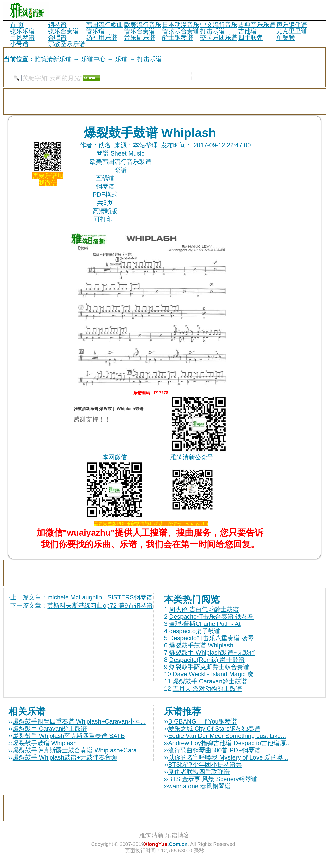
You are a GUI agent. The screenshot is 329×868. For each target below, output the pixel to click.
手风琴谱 (22, 37)
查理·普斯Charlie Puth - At (205, 624)
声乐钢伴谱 (292, 25)
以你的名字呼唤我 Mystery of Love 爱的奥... (228, 757)
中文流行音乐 (219, 25)
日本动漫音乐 (181, 25)
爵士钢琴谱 (178, 37)
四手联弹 (251, 37)
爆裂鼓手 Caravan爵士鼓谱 (210, 681)
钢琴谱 (57, 25)
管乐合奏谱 (140, 31)
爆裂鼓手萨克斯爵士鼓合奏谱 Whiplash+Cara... (77, 750)
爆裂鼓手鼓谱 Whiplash (201, 645)
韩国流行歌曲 (105, 25)
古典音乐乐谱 (257, 25)
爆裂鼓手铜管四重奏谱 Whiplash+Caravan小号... (79, 721)
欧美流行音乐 (143, 25)
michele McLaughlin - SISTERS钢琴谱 (100, 597)
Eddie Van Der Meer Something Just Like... (227, 736)
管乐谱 (95, 31)
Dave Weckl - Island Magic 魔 (213, 674)
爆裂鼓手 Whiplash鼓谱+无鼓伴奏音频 (65, 757)
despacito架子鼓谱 (195, 631)
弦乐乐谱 (22, 31)
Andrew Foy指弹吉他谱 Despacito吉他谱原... (229, 743)
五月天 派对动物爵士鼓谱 (208, 688)
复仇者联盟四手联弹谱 (199, 772)
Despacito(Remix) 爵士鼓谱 (207, 660)
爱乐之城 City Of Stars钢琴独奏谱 (214, 729)
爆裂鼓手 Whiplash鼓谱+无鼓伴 (212, 652)
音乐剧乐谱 (140, 37)
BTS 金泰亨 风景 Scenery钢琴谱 (213, 779)
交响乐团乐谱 (219, 37)
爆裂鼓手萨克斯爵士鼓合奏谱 (209, 667)
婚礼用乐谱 (102, 37)
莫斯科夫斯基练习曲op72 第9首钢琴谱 (100, 605)
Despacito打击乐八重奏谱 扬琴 (211, 638)
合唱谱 (57, 37)
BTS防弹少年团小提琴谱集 (205, 765)
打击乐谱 (213, 31)
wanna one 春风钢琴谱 (199, 786)
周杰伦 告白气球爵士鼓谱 (204, 609)
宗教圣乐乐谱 (67, 44)
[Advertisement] (266, 10)
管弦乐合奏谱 (181, 31)
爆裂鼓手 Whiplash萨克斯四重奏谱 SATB (69, 736)
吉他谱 (248, 31)
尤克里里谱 (292, 31)
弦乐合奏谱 (63, 31)
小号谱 (19, 44)
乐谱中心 (93, 59)
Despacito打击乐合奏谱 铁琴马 (211, 616)
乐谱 (121, 59)
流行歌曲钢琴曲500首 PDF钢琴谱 (214, 750)
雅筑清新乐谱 (53, 59)
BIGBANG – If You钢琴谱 (203, 721)
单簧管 (286, 37)
